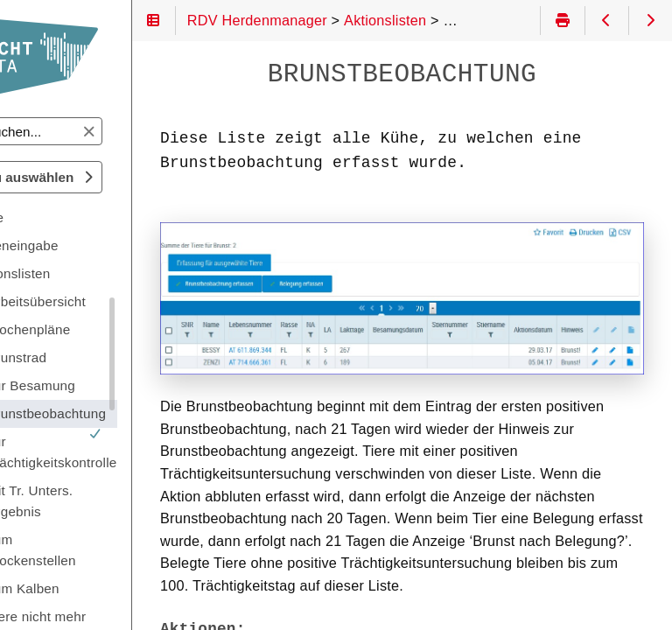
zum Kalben (92, 588)
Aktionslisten (81, 273)
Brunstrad (86, 357)
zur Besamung (100, 385)
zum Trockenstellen (101, 550)
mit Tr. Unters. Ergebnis (99, 501)
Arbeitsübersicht (105, 301)
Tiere (57, 217)
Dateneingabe (85, 245)
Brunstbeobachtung (115, 417)
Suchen (29, 118)
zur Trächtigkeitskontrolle (121, 452)
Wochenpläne (98, 329)
